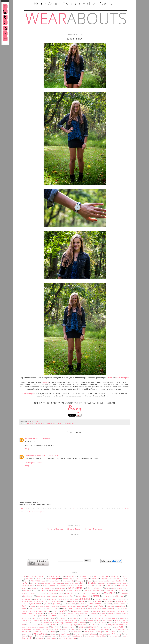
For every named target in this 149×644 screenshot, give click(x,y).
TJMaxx (53, 632)
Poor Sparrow (58, 620)
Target (82, 629)
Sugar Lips (48, 629)
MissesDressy (70, 614)
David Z (108, 588)
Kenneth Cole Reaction (96, 604)
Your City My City (51, 638)
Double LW (77, 590)
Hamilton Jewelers (73, 599)
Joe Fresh (56, 604)
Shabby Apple (43, 625)
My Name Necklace (70, 616)
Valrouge (54, 634)
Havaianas (106, 599)
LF (87, 606)
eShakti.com (34, 593)
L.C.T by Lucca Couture (44, 606)
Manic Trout (97, 611)
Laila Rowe (55, 606)
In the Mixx (74, 601)
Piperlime (44, 620)
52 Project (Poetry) (74, 529)
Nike (119, 616)
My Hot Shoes (53, 616)
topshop (99, 632)
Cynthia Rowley (61, 588)
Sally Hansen (117, 623)
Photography (98, 529)
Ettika (46, 593)
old (45, 618)
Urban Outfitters (68, 423)
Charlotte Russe (63, 585)
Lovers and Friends (94, 608)
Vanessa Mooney (64, 634)
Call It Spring (92, 583)
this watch (45, 382)
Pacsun (94, 618)
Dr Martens (87, 590)
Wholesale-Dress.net (76, 636)
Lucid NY (116, 608)
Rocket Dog (59, 623)
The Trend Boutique (119, 629)
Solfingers (66, 627)
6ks (28, 576)
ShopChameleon (62, 625)
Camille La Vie (117, 583)
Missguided (79, 614)
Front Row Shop (42, 596)
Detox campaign (28, 590)
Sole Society (55, 627)
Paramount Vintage (112, 618)
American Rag (68, 579)
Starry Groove (94, 627)
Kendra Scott (81, 604)
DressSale (96, 590)
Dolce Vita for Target (56, 590)
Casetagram (53, 585)
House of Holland (42, 601)
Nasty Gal (84, 616)
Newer (127, 508)
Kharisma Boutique (119, 604)
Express (61, 593)
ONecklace (63, 618)
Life (92, 606)
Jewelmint (48, 604)
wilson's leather (113, 636)
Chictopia (90, 585)
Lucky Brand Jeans (36, 611)
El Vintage (122, 590)
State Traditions (108, 627)
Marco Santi (121, 611)
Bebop (90, 581)
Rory (29, 421)
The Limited (93, 629)
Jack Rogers (109, 601)
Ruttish (104, 623)
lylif (55, 611)
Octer (40, 618)
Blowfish (25, 583)
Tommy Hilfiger (64, 632)
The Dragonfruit (31, 455)
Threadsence (26, 632)
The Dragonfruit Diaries (34, 463)
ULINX (29, 634)
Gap (71, 596)
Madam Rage (77, 611)
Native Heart (94, 616)
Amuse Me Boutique (82, 579)
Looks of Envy (40, 608)
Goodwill (44, 599)
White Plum (64, 636)
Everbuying (54, 593)
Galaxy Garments (63, 596)
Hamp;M (49, 423)
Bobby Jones (35, 583)
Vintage (32, 636)
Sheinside (52, 625)
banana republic (68, 581)
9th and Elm (42, 576)
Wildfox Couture (89, 636)
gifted (96, 596)
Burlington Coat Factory (72, 583)
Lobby (24, 608)
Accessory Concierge (85, 576)
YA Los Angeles (27, 638)
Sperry (60, 423)
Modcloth (102, 614)
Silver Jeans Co (83, 625)
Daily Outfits (75, 588)
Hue (66, 601)
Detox (126, 588)
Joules (64, 604)
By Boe (83, 583)
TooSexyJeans (89, 632)
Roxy (98, 623)
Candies (38, 585)
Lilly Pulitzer (100, 606)
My (26, 438)
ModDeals (110, 614)
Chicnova (80, 585)
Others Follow (85, 618)
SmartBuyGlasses (32, 627)
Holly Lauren (122, 599)
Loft (31, 608)
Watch (110, 378)
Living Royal (121, 606)
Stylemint (38, 629)
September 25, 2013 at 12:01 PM (39, 438)
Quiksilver (90, 620)
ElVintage (25, 593)
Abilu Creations (71, 576)
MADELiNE (87, 611)
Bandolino (80, 581)
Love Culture (68, 608)
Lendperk (80, 606)
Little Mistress (111, 606)
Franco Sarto (124, 593)
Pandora (100, 618)
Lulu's (47, 611)
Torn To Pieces (111, 632)
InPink (82, 601)
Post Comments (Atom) (37, 512)
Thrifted (35, 632)
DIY (35, 590)
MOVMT (43, 616)
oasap (33, 618)
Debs (114, 588)
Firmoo (94, 593)
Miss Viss (61, 614)
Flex (100, 593)
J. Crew (98, 601)
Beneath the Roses (100, 581)
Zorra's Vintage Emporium (67, 638)
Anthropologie (122, 579)
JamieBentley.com (122, 601)
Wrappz (124, 636)
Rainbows (98, 620)
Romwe (83, 623)
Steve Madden (119, 627)
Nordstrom (25, 618)
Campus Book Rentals (28, 585)
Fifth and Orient (84, 593)
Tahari (73, 629)
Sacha (110, 623)
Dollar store (68, 590)
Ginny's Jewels (109, 596)
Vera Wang (102, 634)
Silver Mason (93, 625)
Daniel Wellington (122, 378)
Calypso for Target (105, 583)
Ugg (24, 634)
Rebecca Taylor (26, 623)
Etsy (41, 593)
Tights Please (44, 632)
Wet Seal (55, 636)
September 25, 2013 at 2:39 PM (48, 455)
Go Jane (37, 599)
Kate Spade (71, 604)
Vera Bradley (92, 634)
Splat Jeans (82, 627)
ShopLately (72, 625)
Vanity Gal (76, 634)
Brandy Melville (45, 583)
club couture (100, 585)
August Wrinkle (55, 581)
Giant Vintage (83, 596)
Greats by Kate (53, 599)
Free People (28, 596)
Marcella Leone (108, 611)
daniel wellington (40, 423)
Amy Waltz (95, 579)
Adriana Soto (115, 576)
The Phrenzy (105, 629)
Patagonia (123, 618)
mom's (118, 614)
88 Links (34, 576)
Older (22, 508)
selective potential (32, 625)
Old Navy (51, 618)
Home (74, 508)
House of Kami (55, 601)
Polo (50, 620)
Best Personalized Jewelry (116, 581)
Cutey (53, 588)
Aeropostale (29, 579)
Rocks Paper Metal (71, 623)
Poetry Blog (87, 529)
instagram (90, 601)
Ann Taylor (112, 579)
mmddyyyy (94, 614)
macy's (55, 423)
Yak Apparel (39, 638)
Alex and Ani (40, 579)
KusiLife (33, 606)
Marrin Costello (27, 614)
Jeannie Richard (36, 604)
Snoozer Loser (44, 627)
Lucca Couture (106, 608)
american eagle (29, 423)
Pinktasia (36, 620)
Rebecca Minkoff (120, 620)
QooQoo (82, 620)
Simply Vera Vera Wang (115, 625)
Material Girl (52, 614)
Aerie (125, 576)
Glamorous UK (27, 599)
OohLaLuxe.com (74, 618)
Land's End (63, 606)
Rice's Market (48, 623)
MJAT (87, 614)
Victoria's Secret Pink (114, 634)
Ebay (102, 590)
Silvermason (102, 625)
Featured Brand (71, 593)
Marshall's (40, 613)
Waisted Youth (41, 636)
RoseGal (92, 623)
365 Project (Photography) (56, 529)
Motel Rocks (34, 616)
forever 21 (110, 593)
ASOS (26, 581)
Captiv (44, 585)
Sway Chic (66, 629)
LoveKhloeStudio (80, 608)
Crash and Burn (43, 588)
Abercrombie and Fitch (56, 576)
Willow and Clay (101, 636)
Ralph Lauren (108, 620)
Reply (27, 449)
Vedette (84, 634)
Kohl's (24, 606)
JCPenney (26, 604)
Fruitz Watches (52, 596)
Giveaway (120, 596)
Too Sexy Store (75, 632)
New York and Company (108, 616)
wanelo (49, 636)
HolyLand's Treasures (28, 601)
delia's (119, 588)
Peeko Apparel (27, 620)
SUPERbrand (57, 629)
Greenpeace (63, 599)
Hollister (114, 599)
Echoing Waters (110, 590)
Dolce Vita (43, 590)
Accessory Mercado (101, 576)
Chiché (72, 585)
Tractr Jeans (124, 632)
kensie (109, 604)
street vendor (27, 629)
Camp (124, 583)
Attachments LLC (38, 581)
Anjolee (104, 579)
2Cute (23, 576)
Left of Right (72, 606)
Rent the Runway (36, 623)
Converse (110, 585)
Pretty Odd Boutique (71, 620)
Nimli (124, 616)
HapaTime (98, 599)
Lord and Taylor (52, 608)
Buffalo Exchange (57, 583)
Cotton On (33, 588)
